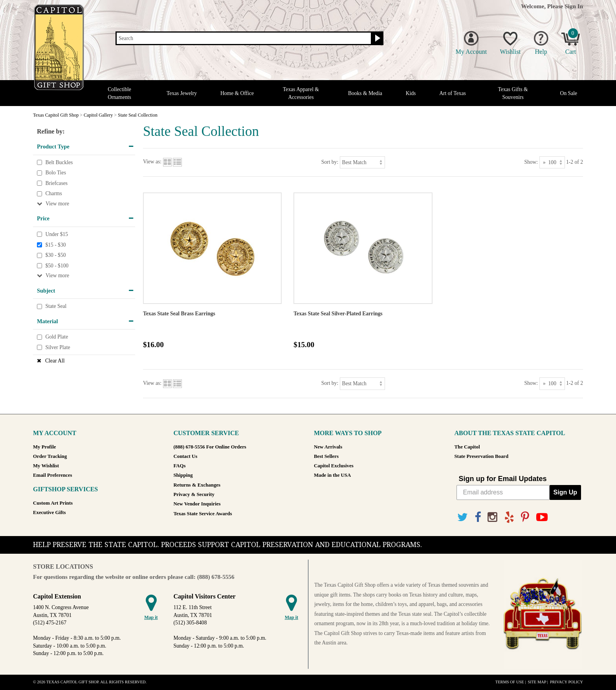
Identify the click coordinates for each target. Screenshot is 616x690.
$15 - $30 (55, 245)
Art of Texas (453, 93)
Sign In (574, 6)
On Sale (569, 93)
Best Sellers (326, 456)
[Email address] (503, 492)
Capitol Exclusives (334, 466)
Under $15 (57, 234)
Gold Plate (57, 337)
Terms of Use (510, 682)
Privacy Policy (566, 682)
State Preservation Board (482, 456)
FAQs (180, 466)
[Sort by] (362, 162)
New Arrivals (328, 447)
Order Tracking (50, 456)
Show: (531, 162)
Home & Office (237, 93)
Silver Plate (58, 347)
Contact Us (186, 456)
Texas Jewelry (182, 93)
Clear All (55, 361)
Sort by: (330, 162)
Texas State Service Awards (203, 514)
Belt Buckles (59, 162)
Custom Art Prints (53, 503)
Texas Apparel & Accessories (301, 93)
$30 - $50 (55, 255)
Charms (53, 194)
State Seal (56, 306)
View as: (152, 162)
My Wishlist (46, 466)
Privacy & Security (194, 494)
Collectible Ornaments (119, 93)
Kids (411, 93)
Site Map (537, 682)
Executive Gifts (49, 512)
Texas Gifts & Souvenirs (513, 93)
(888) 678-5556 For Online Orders (210, 447)
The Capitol (467, 447)
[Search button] (377, 38)
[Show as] (552, 162)
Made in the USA (332, 475)
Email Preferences (52, 475)
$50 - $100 (57, 266)
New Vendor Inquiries (197, 504)
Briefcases (56, 183)
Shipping (183, 475)
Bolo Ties (56, 173)
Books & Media (365, 93)
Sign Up (565, 492)
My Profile (44, 447)
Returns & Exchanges (197, 485)
